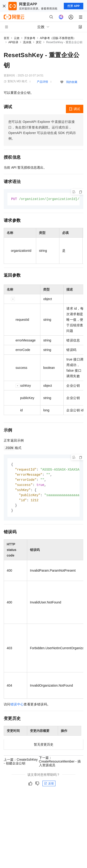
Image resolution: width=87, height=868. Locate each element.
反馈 (49, 786)
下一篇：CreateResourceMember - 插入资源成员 (60, 764)
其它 (39, 42)
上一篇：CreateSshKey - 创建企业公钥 (21, 764)
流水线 (27, 42)
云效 (17, 38)
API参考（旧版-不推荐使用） (58, 38)
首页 (6, 38)
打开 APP (74, 6)
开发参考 (30, 38)
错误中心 (17, 707)
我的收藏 (72, 82)
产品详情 (42, 82)
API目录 (13, 42)
